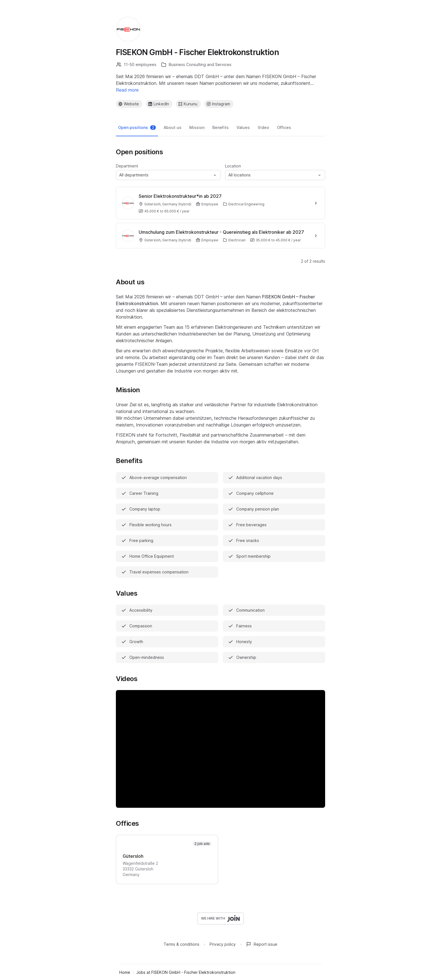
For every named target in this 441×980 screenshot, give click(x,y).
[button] (168, 175)
